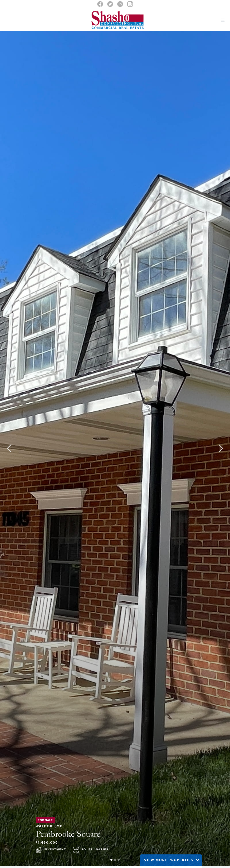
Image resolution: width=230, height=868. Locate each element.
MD (60, 825)
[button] (223, 20)
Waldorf (45, 825)
